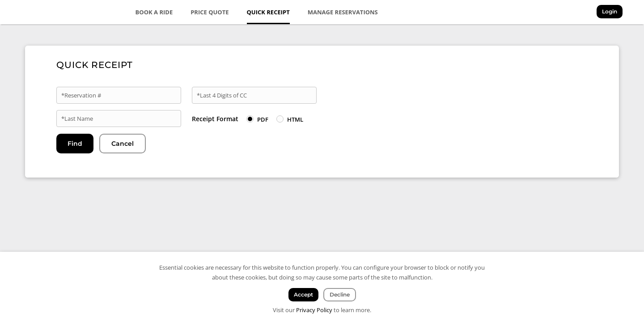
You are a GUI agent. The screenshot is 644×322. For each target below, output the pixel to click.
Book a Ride (154, 12)
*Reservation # (81, 95)
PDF (263, 119)
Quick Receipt (268, 12)
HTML (295, 119)
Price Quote (210, 12)
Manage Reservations (343, 12)
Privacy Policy (314, 310)
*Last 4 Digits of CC (222, 95)
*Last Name (77, 119)
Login (610, 11)
